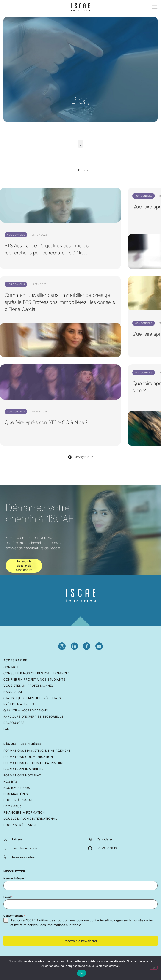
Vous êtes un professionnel (29, 686)
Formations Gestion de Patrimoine (34, 763)
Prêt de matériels (19, 704)
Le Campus (13, 806)
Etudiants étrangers (22, 825)
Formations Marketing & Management (37, 751)
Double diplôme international (30, 819)
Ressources (14, 723)
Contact (11, 667)
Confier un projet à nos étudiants (34, 679)
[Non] (154, 968)
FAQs (8, 729)
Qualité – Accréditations (26, 710)
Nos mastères (16, 794)
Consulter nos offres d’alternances (37, 673)
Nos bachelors (17, 788)
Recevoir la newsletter (80, 941)
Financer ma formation (24, 813)
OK (82, 973)
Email (8, 897)
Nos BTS (10, 782)
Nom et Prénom (15, 879)
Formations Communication (28, 757)
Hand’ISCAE (13, 692)
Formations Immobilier (24, 769)
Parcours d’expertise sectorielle (33, 717)
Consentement (14, 916)
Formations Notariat (22, 775)
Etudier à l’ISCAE (18, 800)
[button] (80, 144)
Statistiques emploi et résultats (32, 698)
